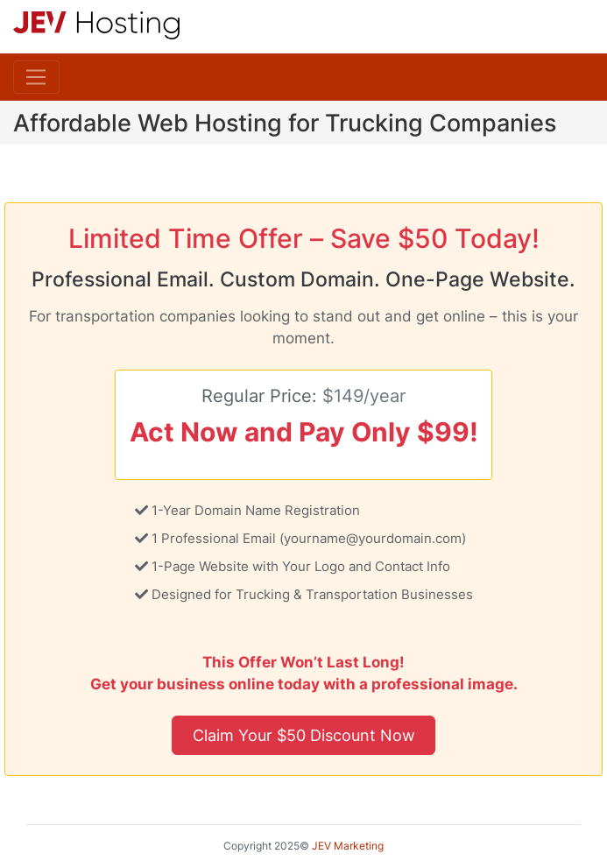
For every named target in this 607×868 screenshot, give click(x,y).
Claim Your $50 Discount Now (304, 735)
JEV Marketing (348, 846)
